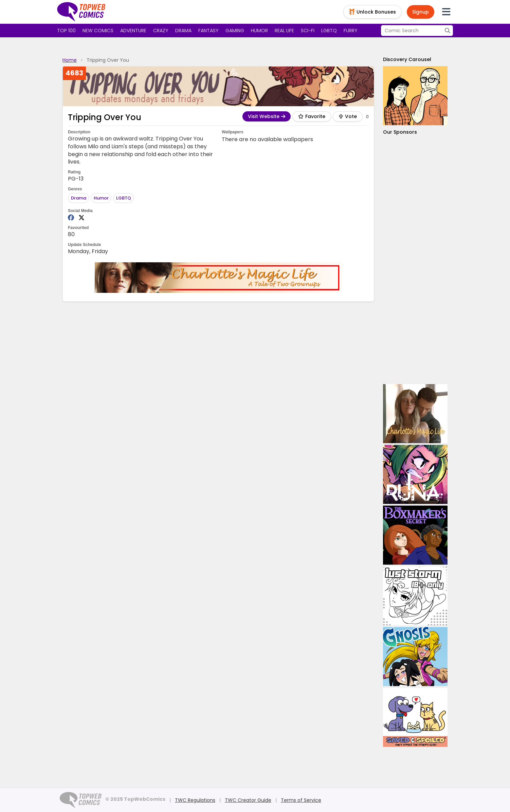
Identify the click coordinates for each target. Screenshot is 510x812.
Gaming (235, 31)
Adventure (133, 31)
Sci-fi (308, 31)
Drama (183, 31)
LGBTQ (329, 31)
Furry (351, 31)
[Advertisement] (415, 260)
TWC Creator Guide (248, 800)
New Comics (98, 31)
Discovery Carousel (407, 59)
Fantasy (208, 31)
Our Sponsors (400, 132)
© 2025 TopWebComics (135, 799)
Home (70, 60)
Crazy (161, 31)
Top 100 (66, 31)
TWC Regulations (195, 800)
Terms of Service (301, 800)
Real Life (284, 31)
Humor (259, 31)
